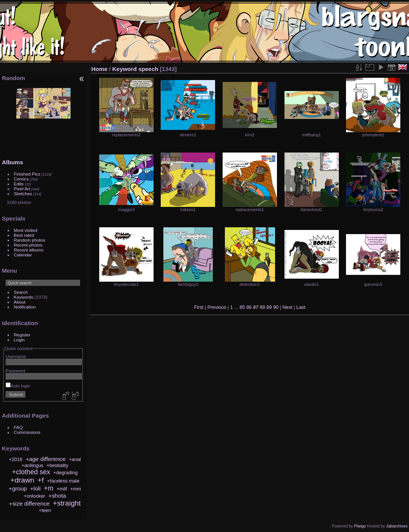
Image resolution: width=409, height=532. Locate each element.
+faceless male (63, 481)
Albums (12, 162)
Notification (25, 307)
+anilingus (32, 465)
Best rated (24, 235)
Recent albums (29, 250)
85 (242, 307)
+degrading (66, 473)
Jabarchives (397, 526)
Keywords (24, 297)
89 (269, 307)
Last (301, 307)
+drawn (22, 480)
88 (262, 307)
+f (41, 480)
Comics (21, 179)
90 (276, 307)
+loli (35, 488)
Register (22, 335)
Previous (217, 307)
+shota (57, 496)
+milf (62, 489)
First (199, 307)
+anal (75, 459)
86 (249, 307)
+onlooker (35, 496)
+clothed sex (31, 472)
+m (48, 488)
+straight (67, 503)
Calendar (23, 255)
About (20, 302)
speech (148, 69)
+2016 (16, 459)
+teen (45, 510)
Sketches (23, 194)
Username (16, 356)
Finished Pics (27, 174)
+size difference (29, 503)
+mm (76, 489)
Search (21, 292)
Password (15, 371)
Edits (19, 184)
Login (19, 340)
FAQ (18, 427)
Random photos (30, 240)
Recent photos (28, 245)
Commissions (27, 432)
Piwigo (360, 526)
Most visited (26, 230)
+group (18, 488)
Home (99, 69)
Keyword (125, 69)
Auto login (18, 386)
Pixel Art (22, 189)
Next (288, 307)
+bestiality (58, 465)
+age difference (46, 459)
